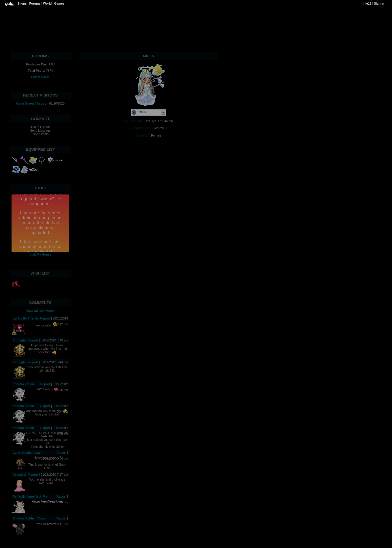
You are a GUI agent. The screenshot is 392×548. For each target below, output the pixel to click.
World (47, 3)
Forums (35, 3)
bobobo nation (23, 384)
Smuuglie (20, 340)
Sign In (379, 3)
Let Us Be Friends (26, 318)
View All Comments (40, 311)
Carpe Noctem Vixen (28, 453)
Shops (22, 3)
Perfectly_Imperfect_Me (30, 496)
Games (59, 3)
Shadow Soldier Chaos (29, 518)
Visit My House (40, 254)
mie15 (367, 3)
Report (45, 318)
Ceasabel (19, 475)
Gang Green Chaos (30, 103)
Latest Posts (40, 77)
